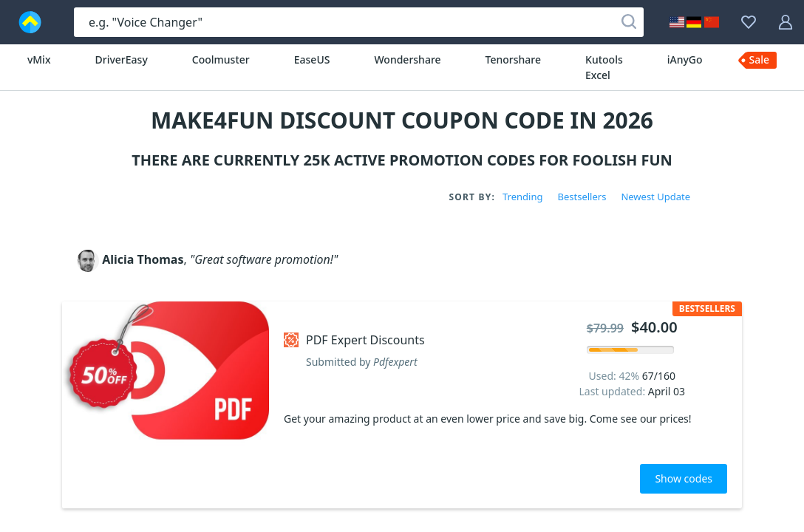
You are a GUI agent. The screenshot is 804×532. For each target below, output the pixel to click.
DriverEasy (122, 59)
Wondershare (407, 59)
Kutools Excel (604, 67)
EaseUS (312, 59)
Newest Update (655, 197)
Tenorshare (513, 59)
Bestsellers (582, 197)
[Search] (629, 22)
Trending (522, 197)
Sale (760, 59)
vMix (39, 59)
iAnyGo (685, 59)
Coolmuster (221, 59)
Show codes (684, 478)
